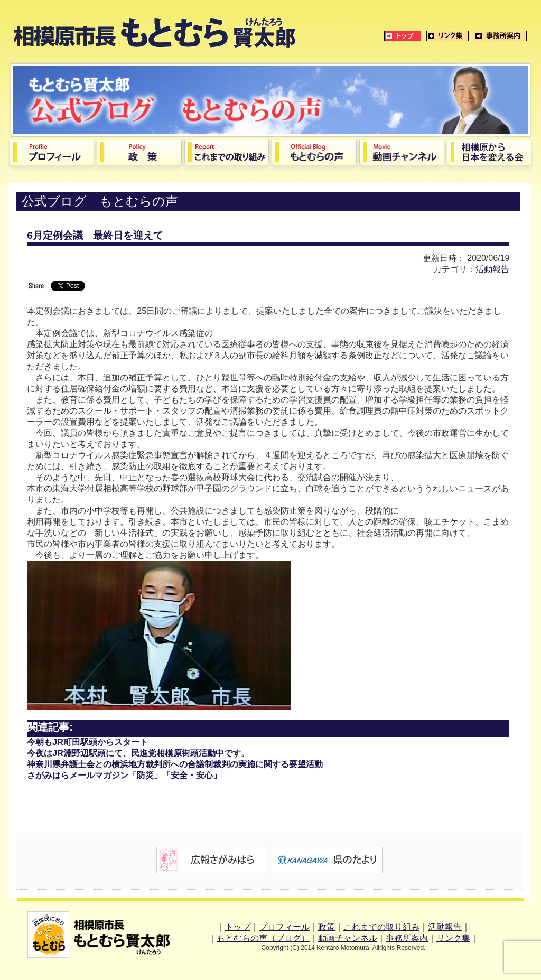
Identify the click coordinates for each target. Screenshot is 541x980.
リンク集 (453, 938)
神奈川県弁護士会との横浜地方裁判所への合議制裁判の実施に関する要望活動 (175, 764)
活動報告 (492, 269)
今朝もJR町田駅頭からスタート (87, 742)
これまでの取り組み (381, 927)
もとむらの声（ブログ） (263, 938)
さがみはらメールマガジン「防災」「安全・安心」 (124, 775)
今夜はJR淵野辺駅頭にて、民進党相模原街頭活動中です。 (138, 753)
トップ (238, 927)
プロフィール (284, 927)
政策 (327, 927)
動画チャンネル (348, 938)
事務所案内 (407, 938)
